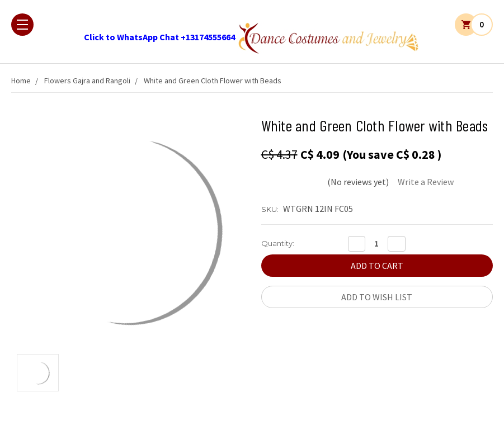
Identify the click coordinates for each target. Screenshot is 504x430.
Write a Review (426, 182)
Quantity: (278, 243)
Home (21, 81)
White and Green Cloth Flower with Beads (213, 81)
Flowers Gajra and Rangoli (87, 81)
